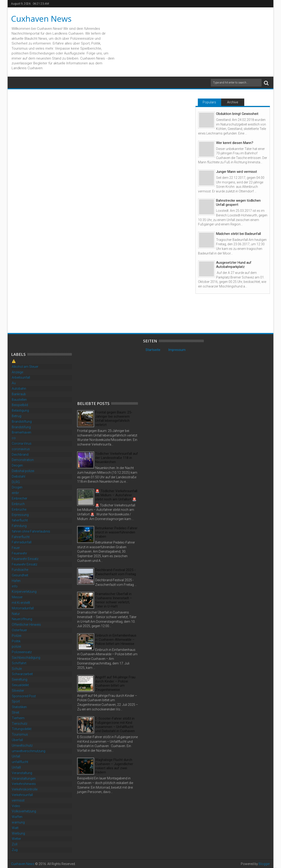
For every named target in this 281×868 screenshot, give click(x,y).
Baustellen (19, 400)
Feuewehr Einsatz (24, 564)
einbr (15, 493)
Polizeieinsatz (22, 652)
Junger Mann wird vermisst (237, 172)
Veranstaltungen (24, 778)
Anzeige (17, 372)
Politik (16, 641)
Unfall (16, 756)
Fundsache (20, 570)
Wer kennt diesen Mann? (235, 143)
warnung (18, 822)
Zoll (15, 844)
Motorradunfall (23, 608)
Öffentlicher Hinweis (26, 625)
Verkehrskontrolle (25, 789)
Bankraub (19, 394)
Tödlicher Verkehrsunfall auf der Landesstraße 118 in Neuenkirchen (117, 458)
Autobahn (19, 389)
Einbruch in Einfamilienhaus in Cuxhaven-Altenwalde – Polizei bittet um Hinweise (116, 640)
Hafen (16, 581)
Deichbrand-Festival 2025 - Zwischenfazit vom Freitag (116, 572)
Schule (17, 669)
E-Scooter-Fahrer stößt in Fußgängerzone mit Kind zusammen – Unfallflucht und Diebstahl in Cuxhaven (115, 725)
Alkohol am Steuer (25, 367)
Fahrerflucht (21, 537)
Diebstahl (18, 476)
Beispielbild (20, 405)
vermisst (18, 800)
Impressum (177, 350)
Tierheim (18, 718)
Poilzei (17, 636)
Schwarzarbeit (22, 674)
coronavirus (21, 449)
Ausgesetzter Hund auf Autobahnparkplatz (234, 265)
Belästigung (20, 410)
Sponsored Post (24, 696)
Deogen (17, 465)
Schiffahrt (19, 663)
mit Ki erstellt (21, 603)
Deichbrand (20, 455)
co (14, 438)
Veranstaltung (22, 773)
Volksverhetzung (24, 811)
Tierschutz (20, 724)
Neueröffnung (22, 619)
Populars (209, 102)
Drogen (17, 487)
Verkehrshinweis (24, 784)
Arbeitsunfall (21, 377)
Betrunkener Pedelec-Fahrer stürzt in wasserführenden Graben (116, 532)
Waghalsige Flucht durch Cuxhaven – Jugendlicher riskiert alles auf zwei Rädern (114, 766)
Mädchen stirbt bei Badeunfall (238, 234)
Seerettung (20, 679)
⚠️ (14, 361)
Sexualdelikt (20, 685)
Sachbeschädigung (26, 658)
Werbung (18, 833)
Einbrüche (19, 509)
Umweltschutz (22, 745)
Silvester (18, 691)
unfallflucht (20, 762)
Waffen (17, 817)
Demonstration (23, 460)
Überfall (17, 740)
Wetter (16, 839)
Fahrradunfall (22, 542)
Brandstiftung (22, 422)
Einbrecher (20, 498)
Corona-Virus (22, 443)
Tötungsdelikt (22, 729)
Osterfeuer (19, 630)
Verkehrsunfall (22, 795)
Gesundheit (20, 575)
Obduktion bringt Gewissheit (237, 114)
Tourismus (20, 734)
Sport (16, 701)
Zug (15, 850)
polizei (16, 647)
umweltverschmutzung (29, 751)
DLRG (16, 482)
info (15, 586)
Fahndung (19, 526)
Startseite (153, 350)
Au (14, 383)
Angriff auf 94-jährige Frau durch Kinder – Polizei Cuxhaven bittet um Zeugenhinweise (115, 683)
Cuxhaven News (41, 19)
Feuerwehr (19, 553)
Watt (15, 828)
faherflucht (20, 520)
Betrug (17, 416)
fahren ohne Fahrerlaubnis (31, 531)
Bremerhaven (21, 432)
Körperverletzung (24, 592)
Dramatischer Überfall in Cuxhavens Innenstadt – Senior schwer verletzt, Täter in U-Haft (114, 600)
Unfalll (16, 767)
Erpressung (20, 515)
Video (16, 806)
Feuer (16, 548)
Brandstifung (21, 427)
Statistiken (19, 707)
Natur (16, 614)
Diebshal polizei (23, 471)
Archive (233, 102)
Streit (15, 712)
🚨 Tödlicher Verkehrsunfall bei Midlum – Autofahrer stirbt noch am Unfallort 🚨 (116, 495)
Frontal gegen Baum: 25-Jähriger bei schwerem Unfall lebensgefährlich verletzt (114, 419)
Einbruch (18, 504)
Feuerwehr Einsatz (25, 559)
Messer (17, 597)
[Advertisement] (112, 368)
